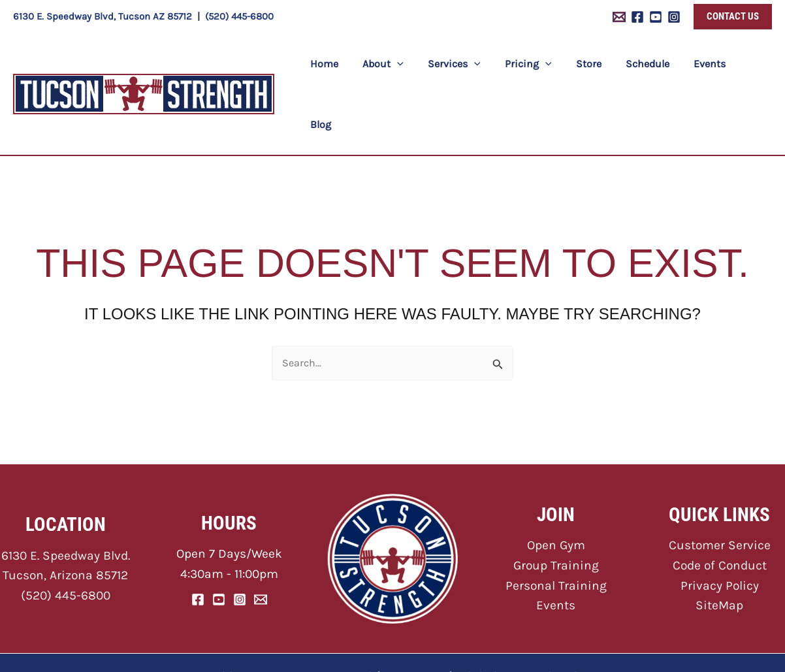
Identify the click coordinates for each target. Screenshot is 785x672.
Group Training (556, 505)
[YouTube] (656, 17)
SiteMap (719, 545)
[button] (733, 17)
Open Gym (556, 485)
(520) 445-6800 (239, 16)
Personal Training (556, 525)
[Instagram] (674, 17)
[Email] (261, 539)
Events (556, 545)
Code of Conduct (720, 505)
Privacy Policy (720, 525)
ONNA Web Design (547, 615)
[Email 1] (619, 17)
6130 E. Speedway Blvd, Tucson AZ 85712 (103, 16)
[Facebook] (637, 17)
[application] (408, 64)
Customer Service (720, 485)
